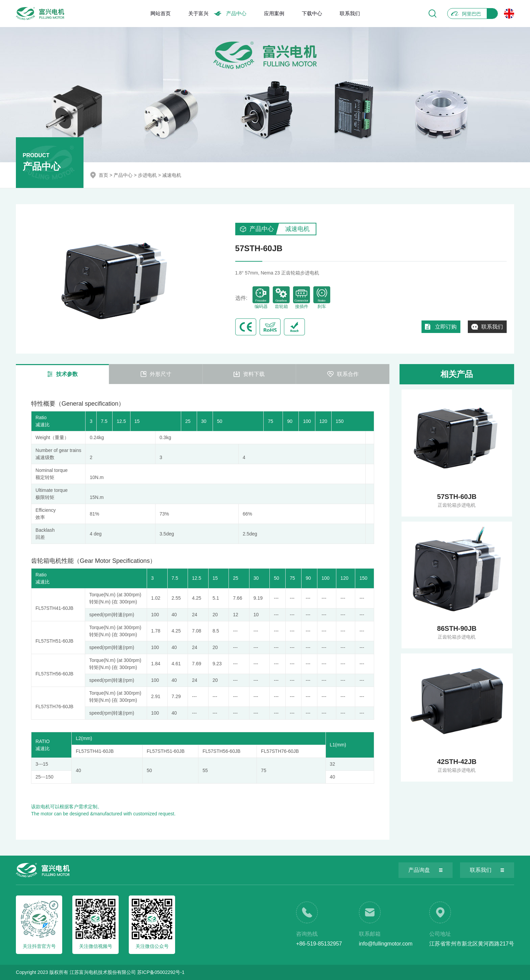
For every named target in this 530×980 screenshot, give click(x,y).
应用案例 (274, 13)
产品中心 (236, 13)
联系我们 (350, 13)
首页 (103, 175)
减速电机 (172, 175)
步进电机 (147, 175)
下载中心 (312, 13)
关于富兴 (198, 13)
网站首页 (161, 13)
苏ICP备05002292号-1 (161, 972)
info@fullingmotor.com (386, 944)
